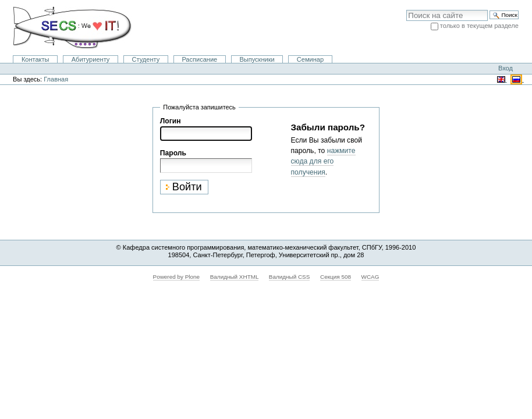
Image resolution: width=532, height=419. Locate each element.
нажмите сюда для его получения (323, 161)
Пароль (173, 153)
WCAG (370, 277)
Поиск (406, 10)
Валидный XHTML (234, 277)
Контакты (36, 59)
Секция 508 (336, 277)
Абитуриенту (91, 59)
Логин (171, 121)
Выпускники (257, 59)
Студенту (146, 59)
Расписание (199, 59)
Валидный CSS (290, 277)
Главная (56, 79)
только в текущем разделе (479, 26)
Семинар (310, 59)
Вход (506, 68)
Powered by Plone (177, 277)
